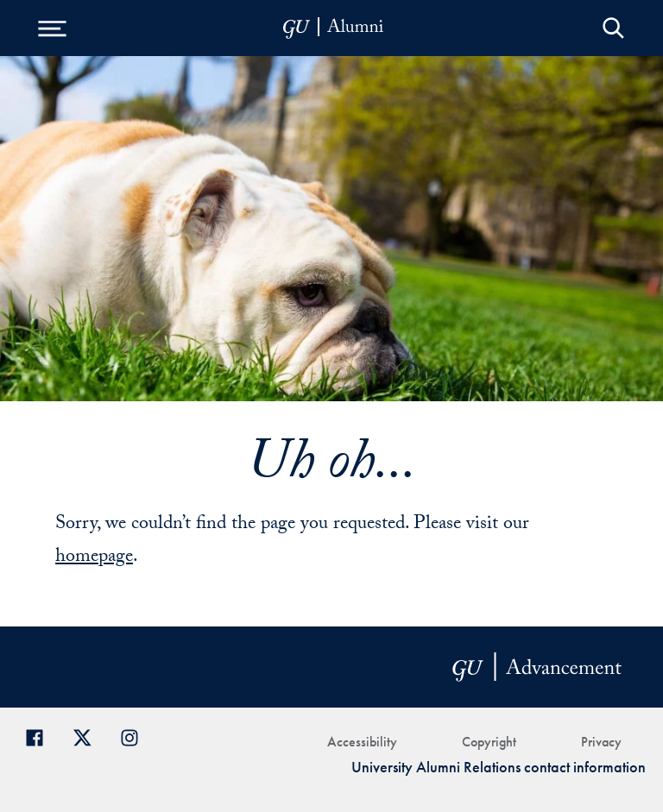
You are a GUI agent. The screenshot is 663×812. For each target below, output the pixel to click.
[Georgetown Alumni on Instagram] (136, 736)
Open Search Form (613, 28)
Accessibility (362, 742)
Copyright (489, 742)
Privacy (601, 742)
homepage (94, 558)
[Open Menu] (52, 28)
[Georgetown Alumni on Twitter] (88, 736)
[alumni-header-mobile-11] (334, 28)
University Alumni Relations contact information (499, 767)
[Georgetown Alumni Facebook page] (41, 736)
